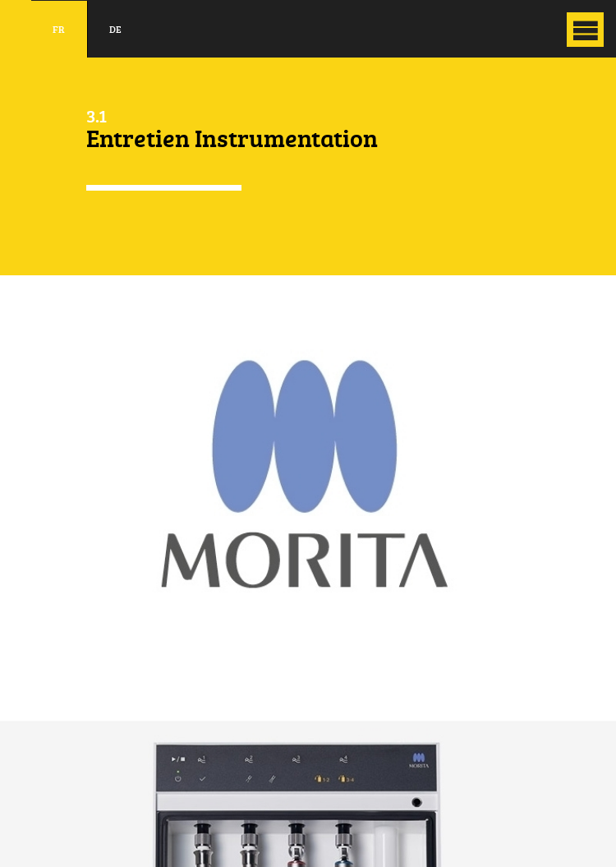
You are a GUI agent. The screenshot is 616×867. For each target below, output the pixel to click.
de (115, 29)
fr (59, 29)
